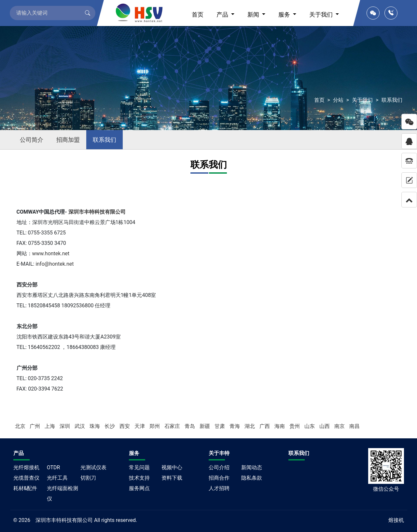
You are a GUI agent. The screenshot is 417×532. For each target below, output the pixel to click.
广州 (35, 426)
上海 (50, 426)
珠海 (95, 426)
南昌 (354, 426)
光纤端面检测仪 (63, 493)
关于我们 (322, 14)
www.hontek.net (51, 253)
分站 (338, 100)
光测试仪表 (93, 467)
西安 (125, 426)
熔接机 (396, 520)
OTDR (54, 467)
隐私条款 (252, 478)
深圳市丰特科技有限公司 (97, 212)
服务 (285, 14)
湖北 (250, 426)
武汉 (80, 426)
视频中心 (172, 467)
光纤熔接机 (26, 467)
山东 (310, 426)
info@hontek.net (55, 264)
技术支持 (139, 478)
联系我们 (392, 100)
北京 (21, 426)
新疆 (205, 426)
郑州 (155, 426)
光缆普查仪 (26, 478)
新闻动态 (252, 467)
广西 (265, 426)
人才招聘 (219, 488)
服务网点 (139, 488)
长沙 (110, 426)
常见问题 (139, 467)
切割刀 (88, 478)
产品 (223, 14)
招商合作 (219, 478)
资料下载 (172, 478)
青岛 (190, 426)
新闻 (254, 14)
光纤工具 (57, 478)
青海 (235, 426)
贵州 (295, 426)
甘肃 (220, 426)
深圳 (65, 426)
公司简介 (32, 140)
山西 (325, 426)
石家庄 (173, 426)
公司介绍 (219, 467)
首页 (198, 14)
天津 (140, 426)
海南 (280, 426)
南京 (340, 426)
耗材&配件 (25, 488)
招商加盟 (68, 140)
